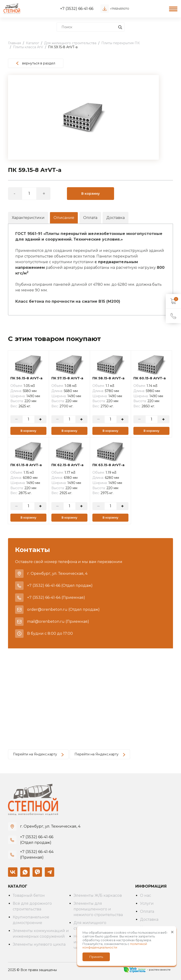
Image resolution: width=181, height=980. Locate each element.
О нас (146, 895)
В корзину (90, 194)
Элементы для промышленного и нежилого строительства (98, 909)
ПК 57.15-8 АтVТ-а (67, 378)
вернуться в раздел (36, 63)
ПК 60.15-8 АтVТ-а (150, 378)
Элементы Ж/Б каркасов (98, 895)
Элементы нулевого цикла (39, 944)
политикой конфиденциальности (115, 946)
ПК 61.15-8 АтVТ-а (26, 465)
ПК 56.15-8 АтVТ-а (26, 378)
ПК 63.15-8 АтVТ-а (108, 465)
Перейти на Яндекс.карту (38, 754)
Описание (64, 218)
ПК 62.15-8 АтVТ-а (67, 465)
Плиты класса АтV (28, 47)
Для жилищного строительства (70, 43)
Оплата (90, 218)
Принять (96, 957)
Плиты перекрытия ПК (121, 43)
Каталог (33, 43)
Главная (14, 43)
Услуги (147, 903)
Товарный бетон (29, 895)
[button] (155, 79)
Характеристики (28, 218)
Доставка (115, 218)
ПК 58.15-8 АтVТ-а (108, 378)
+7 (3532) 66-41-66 (77, 9)
